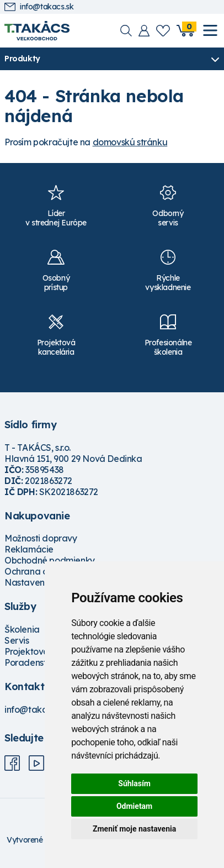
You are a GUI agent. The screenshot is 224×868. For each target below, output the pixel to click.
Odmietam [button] (134, 806)
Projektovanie (33, 651)
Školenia (22, 629)
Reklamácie (29, 549)
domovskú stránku (130, 142)
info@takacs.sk (39, 7)
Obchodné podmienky (50, 560)
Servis (17, 640)
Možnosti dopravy (41, 538)
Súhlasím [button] (134, 783)
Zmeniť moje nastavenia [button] (134, 829)
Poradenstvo (31, 662)
